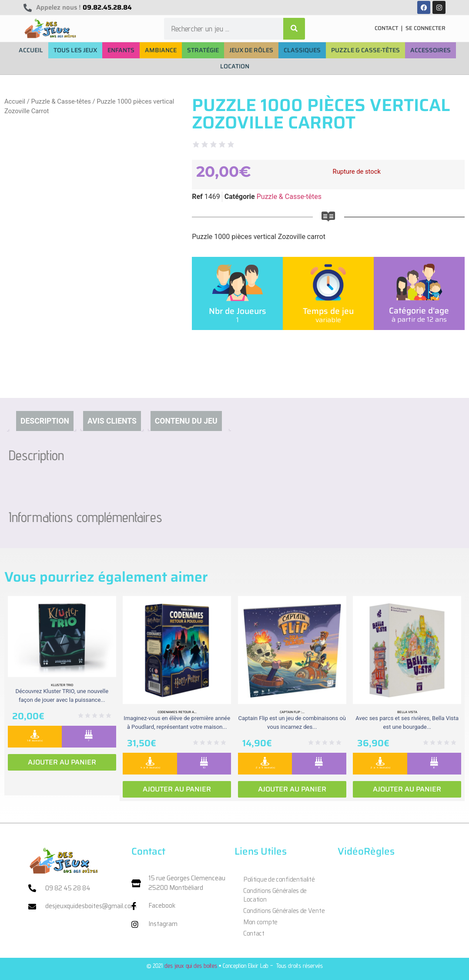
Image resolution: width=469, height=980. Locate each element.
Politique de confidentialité (279, 879)
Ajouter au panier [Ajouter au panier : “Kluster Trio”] (62, 762)
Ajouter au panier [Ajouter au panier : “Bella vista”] (407, 789)
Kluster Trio (62, 685)
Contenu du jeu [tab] (186, 421)
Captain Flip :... (292, 712)
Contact (254, 933)
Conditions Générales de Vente (284, 911)
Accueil (15, 101)
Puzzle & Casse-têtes (61, 101)
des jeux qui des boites (191, 965)
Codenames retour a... (177, 712)
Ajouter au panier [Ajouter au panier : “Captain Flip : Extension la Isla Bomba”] (292, 789)
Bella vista (407, 712)
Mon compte (260, 922)
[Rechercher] (294, 29)
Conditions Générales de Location (275, 895)
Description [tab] (45, 421)
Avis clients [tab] (112, 421)
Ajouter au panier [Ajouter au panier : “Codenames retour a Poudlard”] (177, 789)
